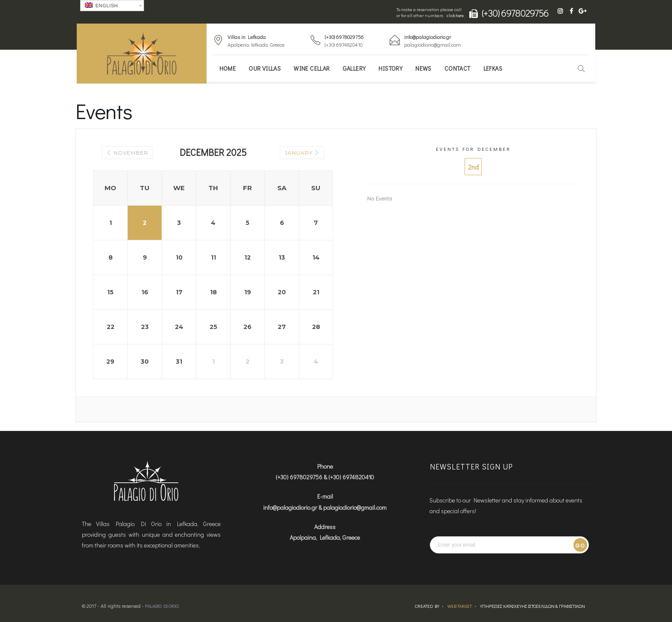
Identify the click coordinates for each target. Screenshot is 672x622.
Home (228, 68)
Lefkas (493, 68)
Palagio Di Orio (162, 606)
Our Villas (265, 68)
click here (455, 16)
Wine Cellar (312, 68)
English (101, 5)
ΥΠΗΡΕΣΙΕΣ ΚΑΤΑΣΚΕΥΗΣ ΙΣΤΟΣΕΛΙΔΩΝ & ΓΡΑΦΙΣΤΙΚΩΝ (532, 606)
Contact (457, 68)
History (390, 68)
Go (580, 546)
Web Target (460, 606)
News (423, 68)
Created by (427, 606)
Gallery (354, 68)
